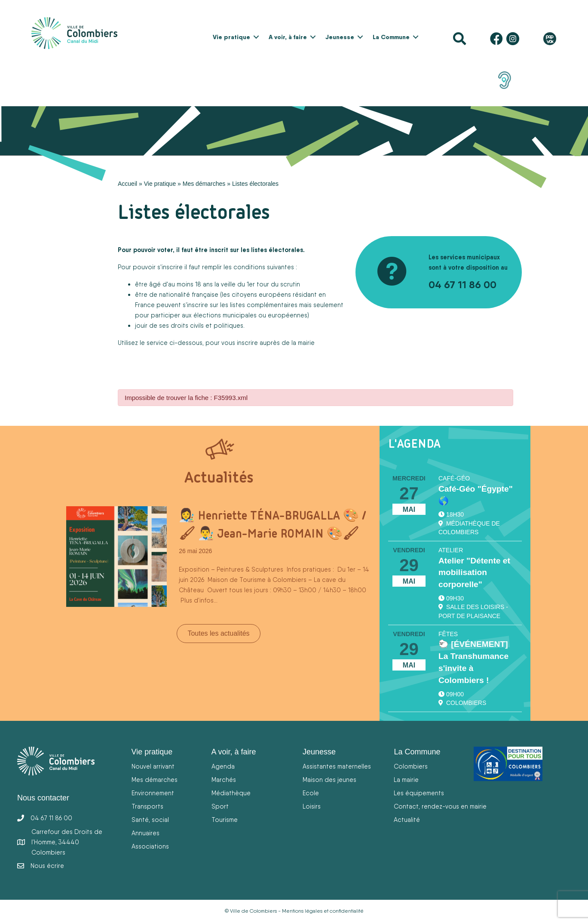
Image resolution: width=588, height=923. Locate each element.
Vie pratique (231, 37)
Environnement (153, 793)
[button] (256, 37)
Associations (150, 846)
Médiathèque (231, 793)
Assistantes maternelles (337, 766)
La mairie (406, 780)
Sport (220, 806)
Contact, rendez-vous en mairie (440, 806)
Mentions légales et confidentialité (323, 911)
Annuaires (145, 833)
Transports (147, 806)
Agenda (223, 766)
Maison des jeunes (329, 780)
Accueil (127, 184)
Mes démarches (204, 184)
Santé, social (150, 820)
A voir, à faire (288, 37)
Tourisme (225, 820)
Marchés (224, 780)
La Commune (391, 37)
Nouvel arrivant (153, 766)
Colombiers (411, 766)
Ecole (311, 793)
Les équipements (419, 793)
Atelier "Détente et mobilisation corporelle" (474, 573)
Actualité (407, 820)
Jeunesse (340, 37)
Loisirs (312, 806)
